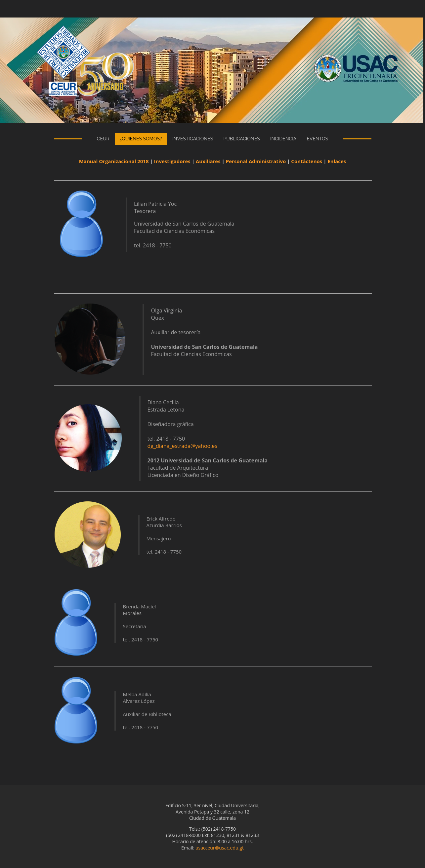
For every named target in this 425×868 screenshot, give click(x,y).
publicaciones (241, 139)
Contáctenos (307, 161)
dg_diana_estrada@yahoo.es (182, 446)
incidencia (283, 139)
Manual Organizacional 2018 (114, 161)
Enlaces (337, 161)
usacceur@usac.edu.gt (220, 848)
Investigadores (172, 161)
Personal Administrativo (256, 161)
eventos (318, 139)
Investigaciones (193, 139)
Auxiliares (208, 161)
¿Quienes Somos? (141, 139)
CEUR (103, 139)
